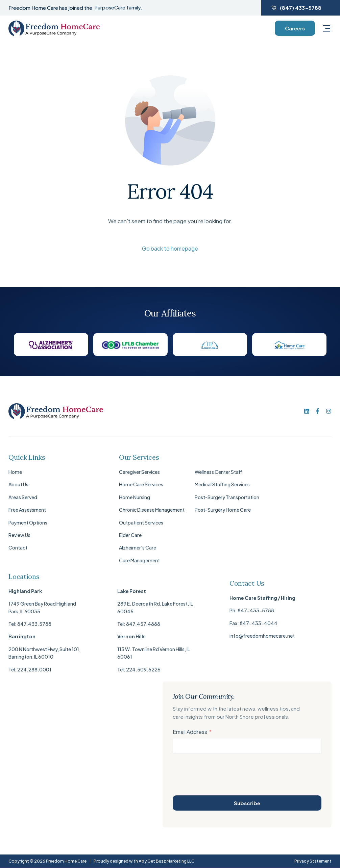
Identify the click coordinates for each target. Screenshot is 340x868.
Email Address (190, 732)
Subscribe (247, 803)
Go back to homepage (170, 248)
